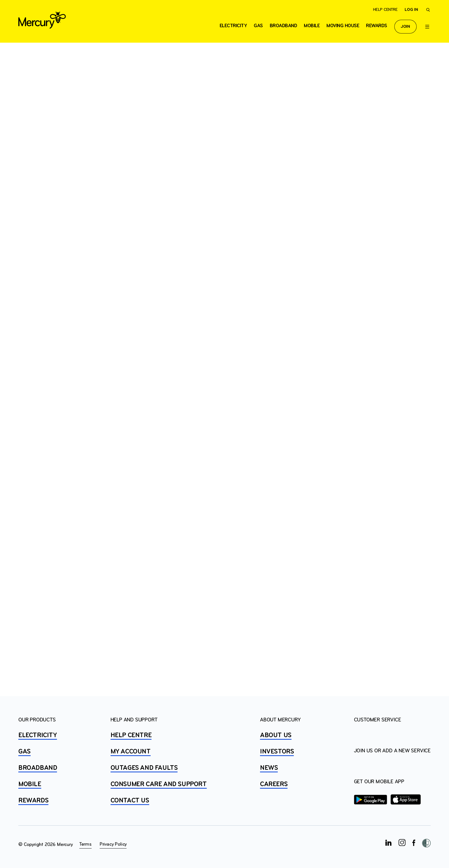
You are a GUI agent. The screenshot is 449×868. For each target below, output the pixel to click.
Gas (258, 26)
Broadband (283, 26)
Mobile (312, 26)
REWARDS (33, 801)
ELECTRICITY (233, 26)
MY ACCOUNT (131, 752)
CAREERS (274, 784)
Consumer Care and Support (159, 784)
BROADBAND (38, 768)
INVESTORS (277, 752)
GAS (24, 752)
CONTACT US (130, 801)
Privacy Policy (113, 844)
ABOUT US (276, 735)
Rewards (377, 26)
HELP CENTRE (131, 735)
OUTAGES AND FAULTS (144, 768)
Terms (85, 844)
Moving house (343, 26)
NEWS (269, 768)
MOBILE (30, 784)
